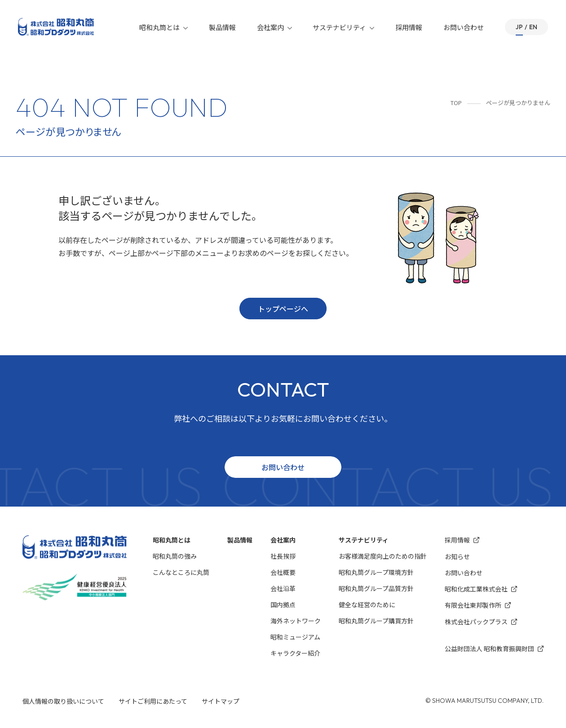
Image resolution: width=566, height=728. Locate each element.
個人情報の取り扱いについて (63, 701)
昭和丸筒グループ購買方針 (376, 621)
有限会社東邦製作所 (478, 605)
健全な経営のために (367, 604)
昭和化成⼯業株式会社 (481, 589)
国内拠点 (283, 604)
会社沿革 (283, 588)
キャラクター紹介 (295, 653)
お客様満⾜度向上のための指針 (383, 556)
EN (533, 27)
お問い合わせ (464, 27)
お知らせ (457, 556)
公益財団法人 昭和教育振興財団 (494, 649)
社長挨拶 (283, 556)
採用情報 (409, 27)
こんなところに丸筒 (181, 572)
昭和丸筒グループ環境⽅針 (376, 572)
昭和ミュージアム (295, 637)
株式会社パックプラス (481, 622)
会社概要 (283, 572)
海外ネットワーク (296, 621)
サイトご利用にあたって (153, 701)
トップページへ (283, 309)
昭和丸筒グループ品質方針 (376, 588)
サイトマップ (221, 701)
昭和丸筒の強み (175, 556)
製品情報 (223, 27)
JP (519, 27)
